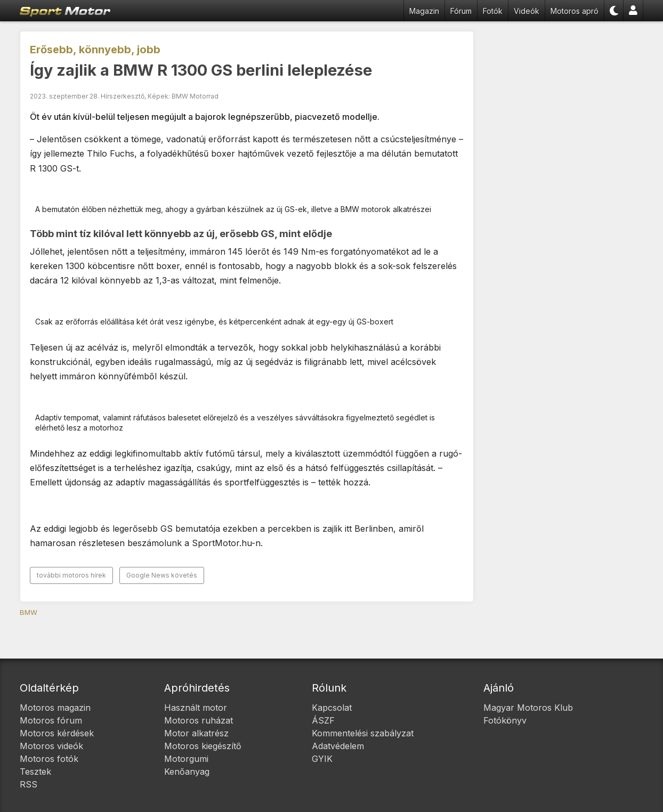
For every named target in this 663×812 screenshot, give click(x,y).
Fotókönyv (505, 720)
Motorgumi (186, 759)
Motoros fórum (51, 720)
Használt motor (196, 708)
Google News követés (162, 575)
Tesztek (35, 772)
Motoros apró (575, 11)
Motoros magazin (55, 708)
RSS (29, 784)
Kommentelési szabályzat (363, 733)
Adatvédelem (338, 746)
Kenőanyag (187, 772)
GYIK (322, 759)
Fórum (461, 11)
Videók (527, 11)
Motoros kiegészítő (203, 746)
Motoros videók (51, 746)
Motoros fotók (49, 759)
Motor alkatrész (196, 733)
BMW (29, 612)
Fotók (493, 11)
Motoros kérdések (57, 733)
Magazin (424, 11)
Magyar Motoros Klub (528, 708)
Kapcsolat (332, 708)
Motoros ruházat (199, 720)
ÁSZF (323, 720)
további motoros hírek (71, 575)
